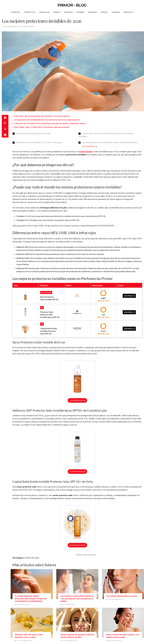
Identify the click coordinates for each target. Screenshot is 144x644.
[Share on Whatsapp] (5, 129)
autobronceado (86, 152)
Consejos (116, 12)
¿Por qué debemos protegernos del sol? (34, 133)
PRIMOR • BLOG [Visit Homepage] (72, 5)
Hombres (80, 12)
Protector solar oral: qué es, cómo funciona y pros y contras (29, 636)
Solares (30, 27)
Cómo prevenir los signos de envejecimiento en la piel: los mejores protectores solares (50, 123)
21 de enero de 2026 (12, 27)
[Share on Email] (5, 135)
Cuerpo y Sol (30, 12)
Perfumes (69, 12)
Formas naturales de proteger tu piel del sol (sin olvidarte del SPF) (77, 636)
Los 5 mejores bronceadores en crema (122, 596)
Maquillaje (44, 12)
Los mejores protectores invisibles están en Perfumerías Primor (110, 142)
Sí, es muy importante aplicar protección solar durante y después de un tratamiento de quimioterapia (31, 598)
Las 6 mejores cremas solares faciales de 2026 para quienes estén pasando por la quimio (77, 598)
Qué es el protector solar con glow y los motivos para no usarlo (122, 636)
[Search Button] (139, 12)
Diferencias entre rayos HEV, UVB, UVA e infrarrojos (39, 142)
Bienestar (93, 12)
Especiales (128, 12)
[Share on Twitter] (5, 123)
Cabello (57, 12)
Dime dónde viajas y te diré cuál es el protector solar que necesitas (42, 127)
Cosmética (16, 12)
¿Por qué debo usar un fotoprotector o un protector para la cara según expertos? (47, 120)
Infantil (104, 12)
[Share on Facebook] (5, 118)
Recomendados (89, 146)
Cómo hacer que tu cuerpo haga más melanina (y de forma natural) (42, 116)
